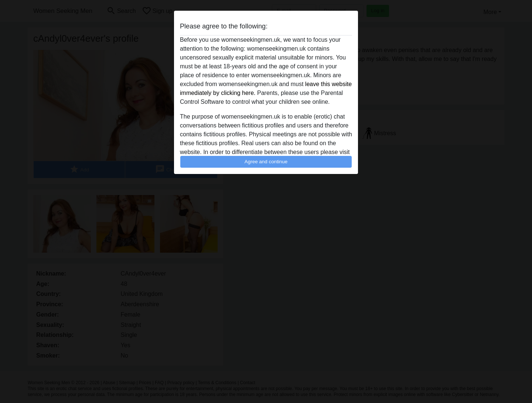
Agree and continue (266, 162)
